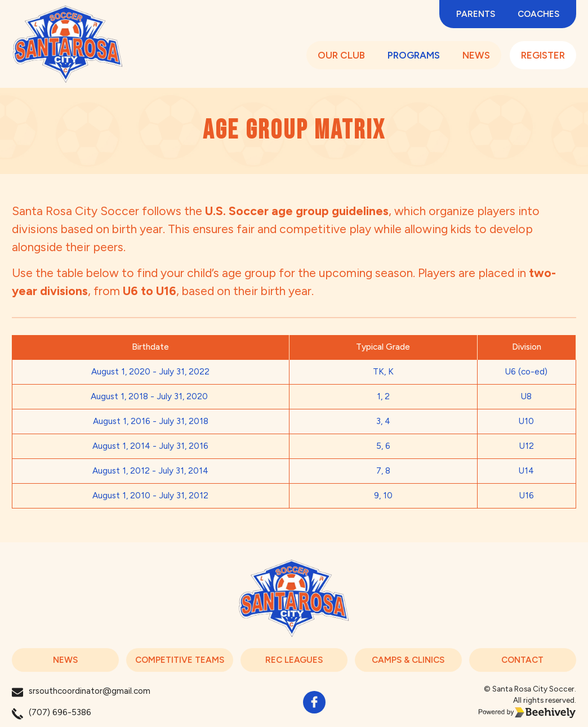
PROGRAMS (414, 56)
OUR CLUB (341, 56)
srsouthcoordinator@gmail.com (90, 691)
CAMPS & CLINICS (408, 660)
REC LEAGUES (294, 660)
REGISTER (543, 56)
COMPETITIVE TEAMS (180, 660)
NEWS (476, 56)
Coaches (538, 14)
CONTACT (522, 660)
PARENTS (476, 14)
